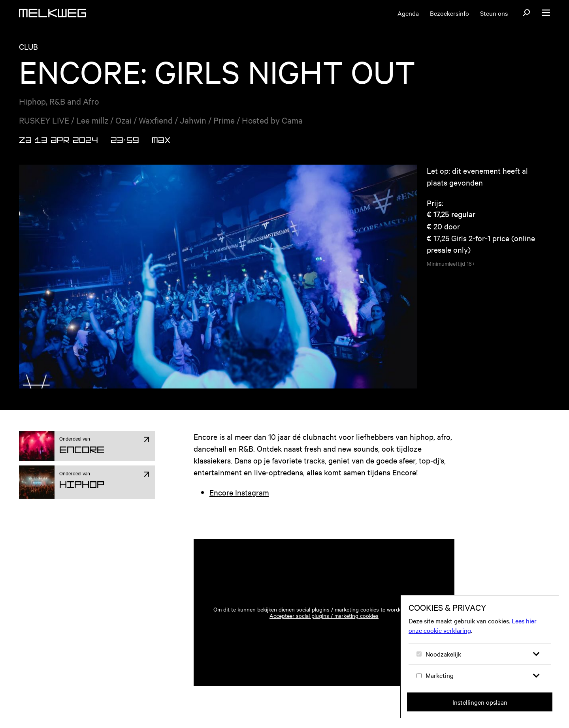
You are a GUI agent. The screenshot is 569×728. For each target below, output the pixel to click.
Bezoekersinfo (449, 13)
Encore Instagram (239, 492)
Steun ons (494, 13)
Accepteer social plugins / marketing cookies (324, 615)
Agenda (408, 13)
